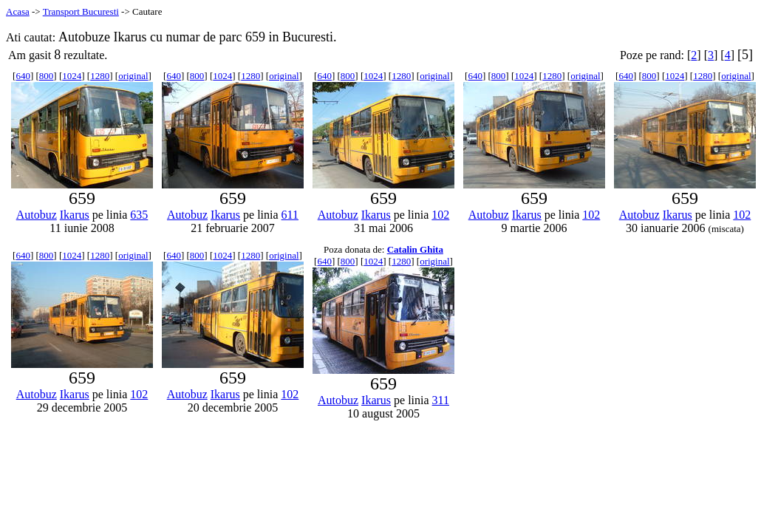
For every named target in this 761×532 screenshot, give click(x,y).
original (133, 76)
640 (23, 76)
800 (47, 76)
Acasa (18, 11)
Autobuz (37, 215)
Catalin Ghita (415, 249)
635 (139, 215)
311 (441, 400)
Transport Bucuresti (81, 11)
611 (290, 215)
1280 (100, 76)
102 (440, 215)
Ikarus (75, 215)
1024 (72, 76)
